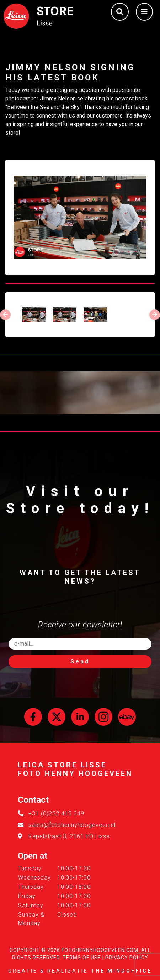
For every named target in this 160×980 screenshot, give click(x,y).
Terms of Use (82, 958)
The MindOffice (121, 971)
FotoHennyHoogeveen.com (100, 950)
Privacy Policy (127, 958)
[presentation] (5, 315)
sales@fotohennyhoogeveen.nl (72, 825)
